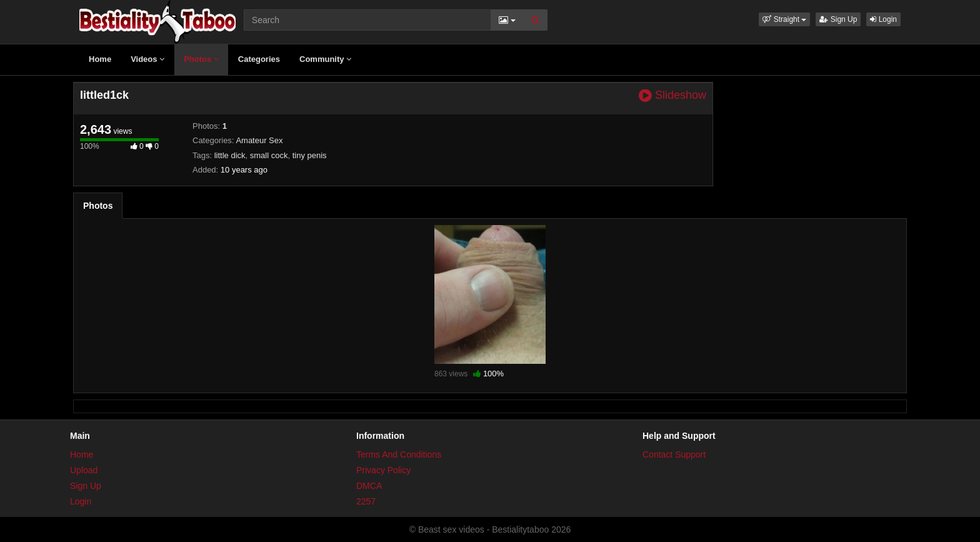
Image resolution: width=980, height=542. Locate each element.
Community (325, 59)
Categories (259, 59)
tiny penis (310, 155)
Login (883, 19)
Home (100, 59)
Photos (201, 59)
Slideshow (672, 95)
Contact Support (674, 454)
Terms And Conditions (399, 454)
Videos (147, 59)
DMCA (369, 486)
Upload (84, 470)
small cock (269, 155)
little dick (230, 155)
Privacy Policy (383, 470)
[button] (784, 19)
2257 (366, 501)
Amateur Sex (259, 140)
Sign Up (838, 19)
